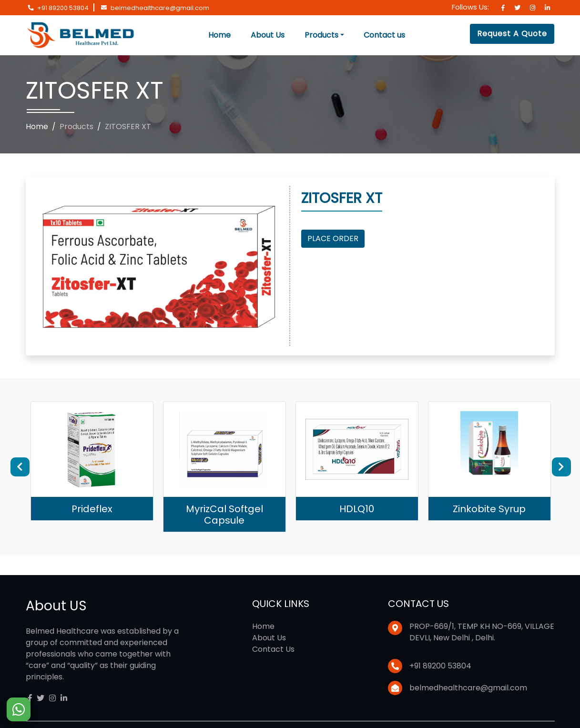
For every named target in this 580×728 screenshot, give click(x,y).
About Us (268, 35)
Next (561, 467)
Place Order (333, 238)
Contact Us (273, 649)
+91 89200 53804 (63, 8)
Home (219, 35)
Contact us (384, 35)
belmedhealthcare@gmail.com (160, 8)
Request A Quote (512, 34)
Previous (20, 467)
